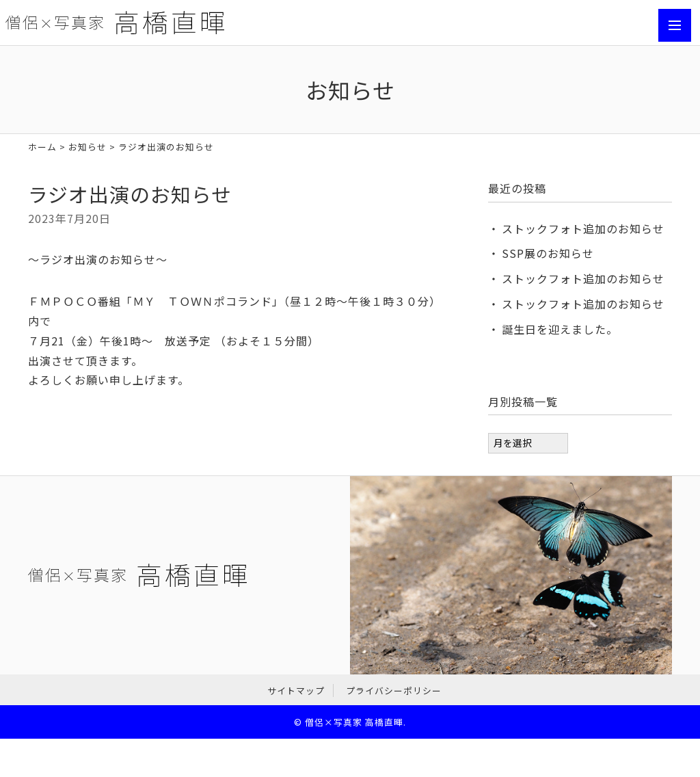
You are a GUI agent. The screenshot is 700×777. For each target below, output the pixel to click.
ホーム (42, 147)
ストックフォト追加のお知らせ (583, 228)
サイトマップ (296, 690)
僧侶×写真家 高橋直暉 (354, 722)
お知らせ (87, 147)
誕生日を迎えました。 (560, 329)
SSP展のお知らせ (548, 253)
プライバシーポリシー (394, 690)
